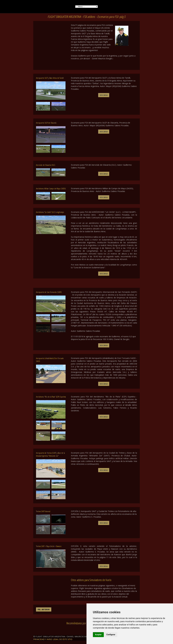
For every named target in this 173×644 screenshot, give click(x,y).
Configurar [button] (111, 635)
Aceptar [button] (98, 635)
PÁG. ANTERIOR (44, 609)
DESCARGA (104, 95)
